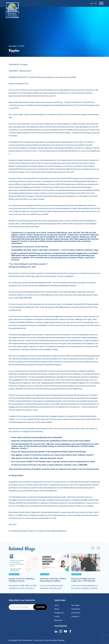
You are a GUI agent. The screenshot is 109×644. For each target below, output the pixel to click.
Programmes (59, 613)
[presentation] (93, 556)
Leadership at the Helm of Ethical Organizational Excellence (53, 588)
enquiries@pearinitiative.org (56, 531)
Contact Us (75, 616)
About (57, 609)
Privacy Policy (38, 640)
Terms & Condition (51, 640)
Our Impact (75, 605)
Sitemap (61, 640)
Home (57, 605)
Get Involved (76, 613)
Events (57, 616)
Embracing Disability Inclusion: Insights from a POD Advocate (83, 588)
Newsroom (58, 620)
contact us (32, 531)
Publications (76, 609)
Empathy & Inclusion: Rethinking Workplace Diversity (22, 588)
